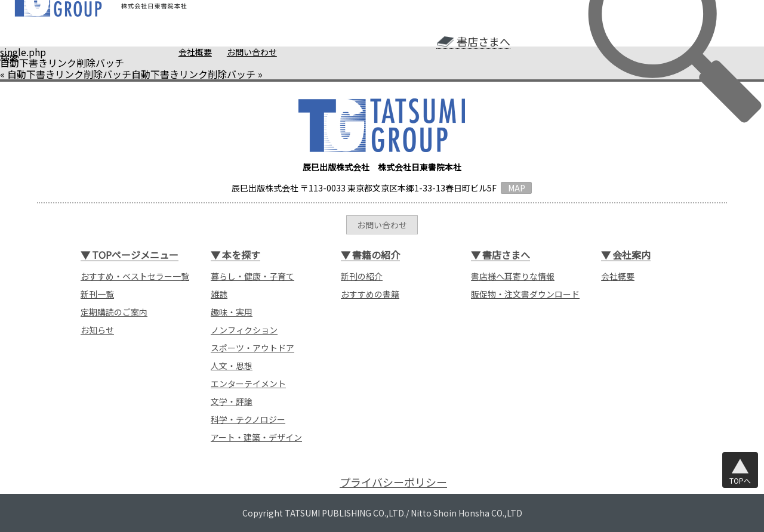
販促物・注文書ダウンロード (525, 294)
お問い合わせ (252, 52)
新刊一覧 (97, 294)
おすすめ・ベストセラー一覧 (135, 276)
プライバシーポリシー (393, 482)
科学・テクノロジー (248, 419)
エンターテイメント (248, 383)
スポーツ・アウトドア (252, 348)
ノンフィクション (244, 330)
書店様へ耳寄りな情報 (513, 276)
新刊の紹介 (362, 276)
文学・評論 (232, 401)
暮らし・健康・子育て (252, 276)
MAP (517, 188)
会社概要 (195, 52)
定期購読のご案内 (114, 312)
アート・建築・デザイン (256, 437)
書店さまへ (483, 41)
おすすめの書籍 (370, 294)
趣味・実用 (232, 312)
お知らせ (97, 330)
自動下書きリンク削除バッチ (69, 74)
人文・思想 (232, 366)
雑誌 (219, 294)
